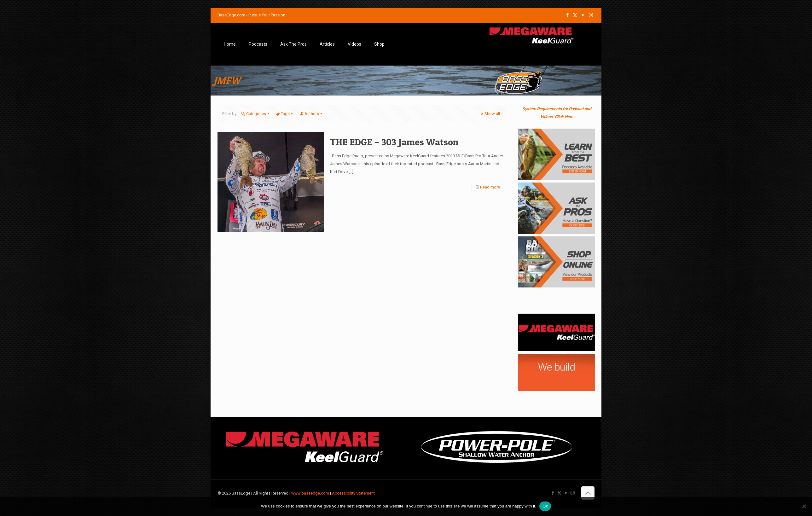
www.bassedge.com (310, 493)
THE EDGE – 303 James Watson (394, 142)
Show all (490, 114)
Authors (311, 114)
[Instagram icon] (591, 15)
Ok (545, 506)
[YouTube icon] (583, 15)
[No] (804, 506)
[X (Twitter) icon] (575, 15)
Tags (285, 114)
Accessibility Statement (353, 493)
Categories (256, 114)
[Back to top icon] (588, 493)
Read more (490, 187)
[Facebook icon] (567, 15)
